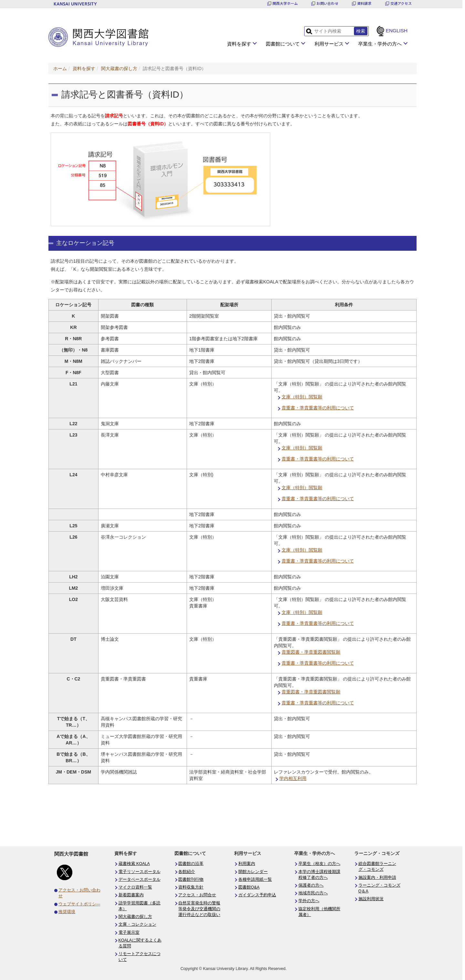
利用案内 (247, 864)
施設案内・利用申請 (377, 878)
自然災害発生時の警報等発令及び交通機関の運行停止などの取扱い (199, 909)
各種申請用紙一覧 (255, 880)
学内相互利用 (293, 778)
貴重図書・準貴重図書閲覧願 (311, 652)
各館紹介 (187, 872)
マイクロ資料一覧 (135, 887)
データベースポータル (139, 880)
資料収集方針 (191, 887)
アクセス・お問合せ (197, 895)
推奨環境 (67, 912)
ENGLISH (397, 31)
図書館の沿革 (191, 864)
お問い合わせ (327, 3)
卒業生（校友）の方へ (319, 864)
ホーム (60, 68)
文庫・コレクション (137, 924)
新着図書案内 (131, 895)
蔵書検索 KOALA (134, 864)
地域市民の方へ (313, 893)
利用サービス (329, 44)
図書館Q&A (249, 887)
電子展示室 (129, 933)
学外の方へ (309, 901)
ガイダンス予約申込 (257, 895)
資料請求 (364, 3)
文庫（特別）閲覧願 (302, 397)
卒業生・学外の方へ (380, 44)
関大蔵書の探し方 (119, 68)
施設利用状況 (371, 899)
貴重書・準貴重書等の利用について (318, 408)
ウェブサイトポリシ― (79, 904)
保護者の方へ (311, 885)
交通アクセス (401, 3)
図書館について (283, 44)
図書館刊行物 (191, 880)
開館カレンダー (253, 872)
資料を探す (239, 44)
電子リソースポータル (139, 872)
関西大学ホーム (285, 3)
